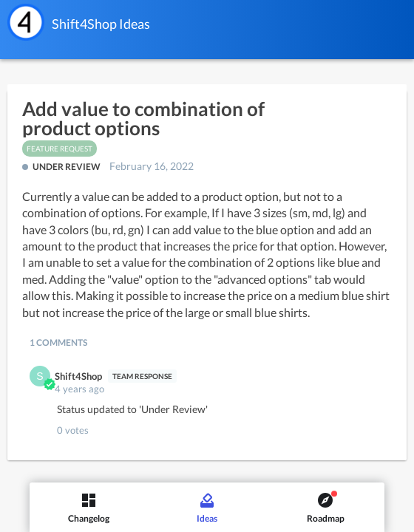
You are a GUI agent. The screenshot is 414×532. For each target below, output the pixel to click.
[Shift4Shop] (26, 22)
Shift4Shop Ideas (101, 24)
